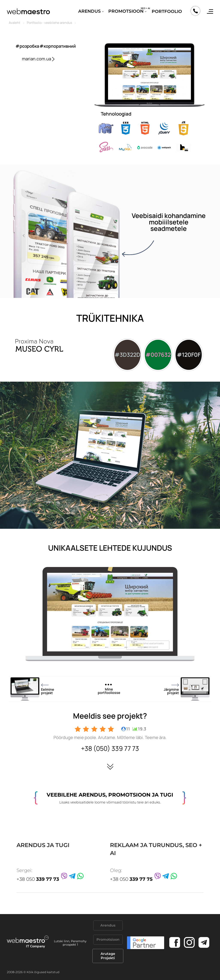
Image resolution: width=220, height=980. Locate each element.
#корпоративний (58, 46)
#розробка (27, 46)
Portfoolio (167, 11)
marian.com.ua (39, 59)
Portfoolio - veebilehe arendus (50, 23)
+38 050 (38, 879)
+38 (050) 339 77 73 (110, 748)
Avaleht (15, 23)
